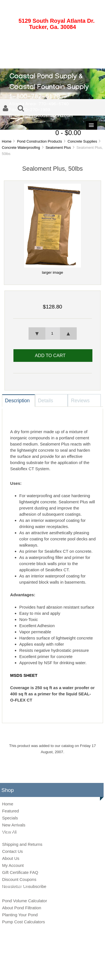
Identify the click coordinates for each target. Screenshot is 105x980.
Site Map (27, 970)
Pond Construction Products (40, 141)
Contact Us (12, 851)
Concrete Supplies (82, 141)
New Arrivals (14, 825)
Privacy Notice (46, 970)
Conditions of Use (72, 970)
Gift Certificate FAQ (20, 872)
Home (6, 141)
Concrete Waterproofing (21, 148)
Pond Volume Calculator (24, 901)
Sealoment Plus (58, 148)
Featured (10, 811)
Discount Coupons (19, 879)
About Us (11, 858)
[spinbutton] (52, 333)
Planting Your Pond (20, 915)
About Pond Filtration (22, 908)
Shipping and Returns (22, 844)
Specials (10, 818)
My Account (13, 865)
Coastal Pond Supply (48, 961)
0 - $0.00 (68, 133)
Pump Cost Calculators (23, 922)
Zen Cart (91, 961)
